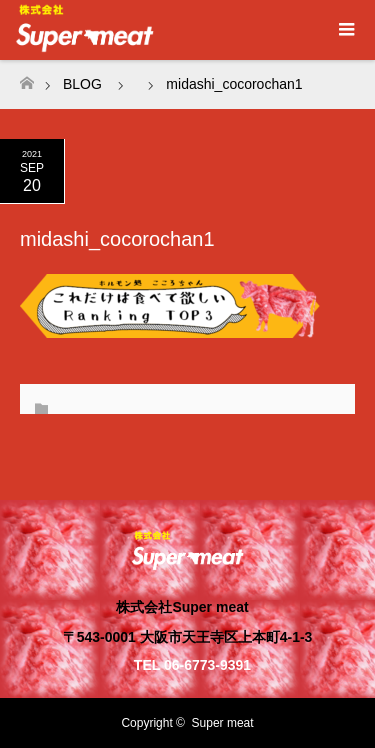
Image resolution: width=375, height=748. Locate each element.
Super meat (223, 723)
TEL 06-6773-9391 (192, 665)
